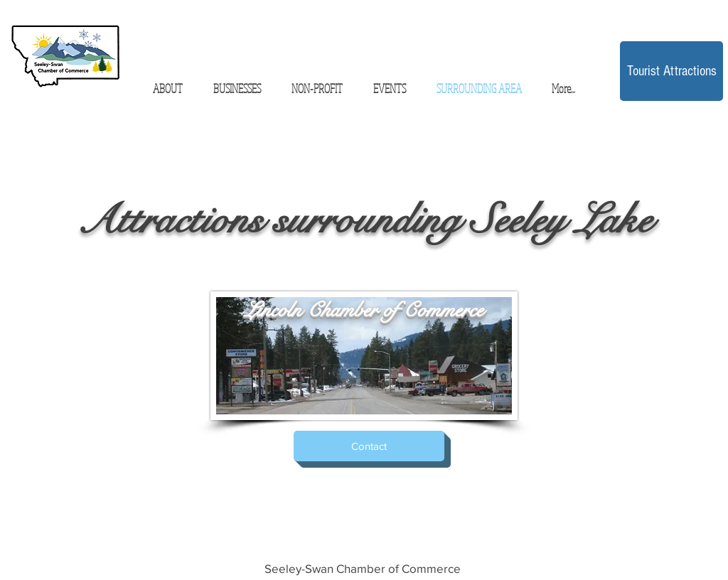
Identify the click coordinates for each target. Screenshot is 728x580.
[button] (237, 89)
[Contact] (369, 446)
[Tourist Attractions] (671, 71)
